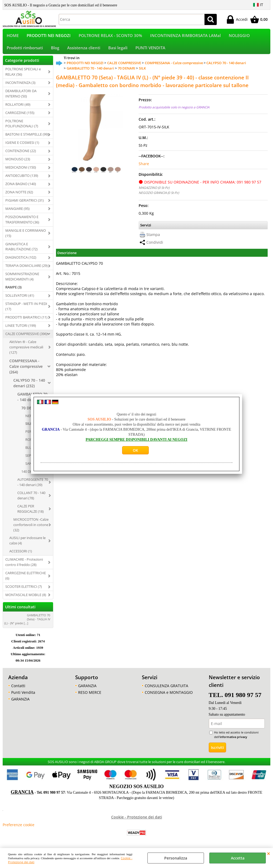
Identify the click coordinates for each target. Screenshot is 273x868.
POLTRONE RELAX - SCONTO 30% (110, 36)
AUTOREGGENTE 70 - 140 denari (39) (33, 486)
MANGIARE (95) (17, 212)
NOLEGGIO (239, 36)
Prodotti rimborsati (25, 50)
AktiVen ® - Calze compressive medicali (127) (26, 351)
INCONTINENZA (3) (20, 86)
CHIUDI (269, 853)
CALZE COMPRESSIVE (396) (26, 337)
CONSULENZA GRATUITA (166, 689)
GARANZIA (20, 702)
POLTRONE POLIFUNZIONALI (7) (22, 127)
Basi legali (118, 50)
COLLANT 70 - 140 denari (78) (31, 499)
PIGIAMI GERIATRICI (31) (25, 204)
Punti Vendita (23, 696)
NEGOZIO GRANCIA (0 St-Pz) (159, 196)
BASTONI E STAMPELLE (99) (27, 138)
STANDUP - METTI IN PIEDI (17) (26, 310)
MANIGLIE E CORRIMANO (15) (26, 237)
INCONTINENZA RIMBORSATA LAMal (185, 36)
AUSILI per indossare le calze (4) (27, 544)
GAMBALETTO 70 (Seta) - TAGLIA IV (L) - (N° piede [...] (27, 623)
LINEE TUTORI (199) (21, 329)
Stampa (153, 238)
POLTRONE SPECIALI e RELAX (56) (23, 75)
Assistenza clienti (84, 50)
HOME (13, 36)
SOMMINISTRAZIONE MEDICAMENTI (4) (22, 280)
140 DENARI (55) (34, 475)
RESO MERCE (90, 696)
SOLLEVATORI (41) (20, 299)
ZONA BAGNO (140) (21, 187)
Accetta (238, 858)
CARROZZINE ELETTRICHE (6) (26, 579)
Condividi (155, 246)
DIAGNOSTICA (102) (21, 261)
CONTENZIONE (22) (21, 154)
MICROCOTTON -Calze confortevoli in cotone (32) (31, 528)
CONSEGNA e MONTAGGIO (169, 696)
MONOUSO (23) (18, 162)
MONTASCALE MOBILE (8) (26, 598)
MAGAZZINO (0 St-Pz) (154, 191)
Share (144, 167)
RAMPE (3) (13, 291)
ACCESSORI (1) (21, 555)
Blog (55, 50)
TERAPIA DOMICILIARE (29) (27, 269)
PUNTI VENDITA (150, 50)
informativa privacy (233, 740)
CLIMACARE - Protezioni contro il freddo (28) (24, 566)
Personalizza (176, 858)
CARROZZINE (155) (20, 116)
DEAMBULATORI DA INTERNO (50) (21, 97)
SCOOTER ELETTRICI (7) (24, 590)
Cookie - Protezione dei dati (137, 820)
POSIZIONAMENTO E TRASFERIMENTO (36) (22, 223)
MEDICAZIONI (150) (21, 171)
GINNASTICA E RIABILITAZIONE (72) (21, 250)
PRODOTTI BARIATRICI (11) (26, 321)
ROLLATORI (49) (18, 108)
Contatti (18, 689)
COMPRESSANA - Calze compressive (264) (26, 370)
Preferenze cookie (19, 828)
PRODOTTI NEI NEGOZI (49, 36)
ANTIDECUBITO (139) (22, 179)
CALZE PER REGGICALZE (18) (31, 512)
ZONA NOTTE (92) (19, 195)
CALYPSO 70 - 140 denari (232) (29, 386)
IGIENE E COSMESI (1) (22, 146)
